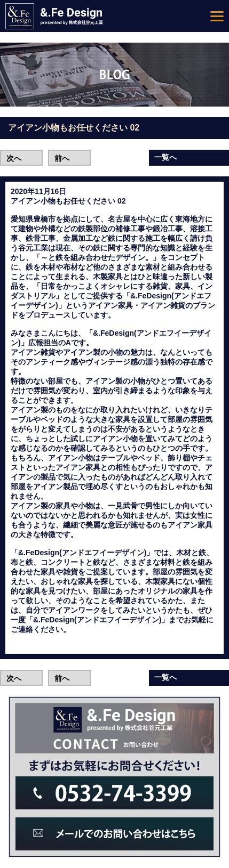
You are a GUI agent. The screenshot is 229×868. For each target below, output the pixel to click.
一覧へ (165, 157)
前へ (62, 158)
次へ (14, 158)
